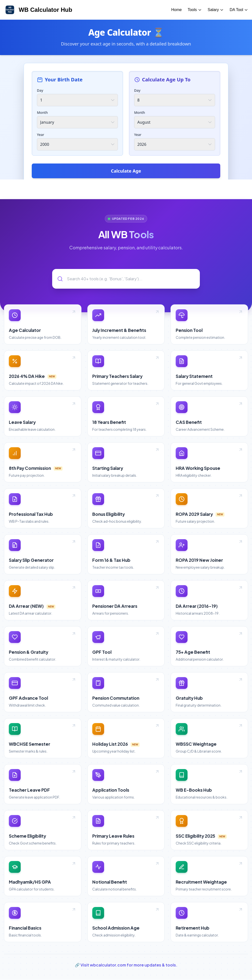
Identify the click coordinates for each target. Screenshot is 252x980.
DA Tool (239, 10)
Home (177, 10)
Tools (195, 10)
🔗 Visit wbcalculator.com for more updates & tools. (126, 965)
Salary (216, 10)
